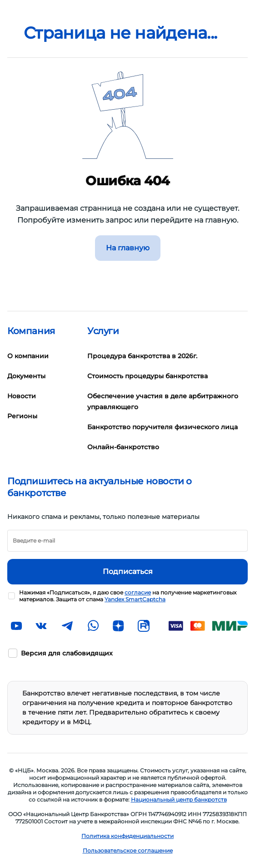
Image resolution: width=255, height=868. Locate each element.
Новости (22, 396)
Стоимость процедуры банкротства (147, 376)
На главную (128, 248)
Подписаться (128, 571)
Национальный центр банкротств (179, 799)
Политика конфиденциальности (127, 836)
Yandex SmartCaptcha (135, 599)
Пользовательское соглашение (128, 850)
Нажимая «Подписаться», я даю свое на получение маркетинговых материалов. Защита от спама (128, 596)
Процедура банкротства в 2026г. (142, 356)
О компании (28, 356)
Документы (26, 376)
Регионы (22, 416)
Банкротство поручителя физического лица (162, 427)
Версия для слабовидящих (67, 653)
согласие (138, 592)
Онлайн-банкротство (123, 447)
